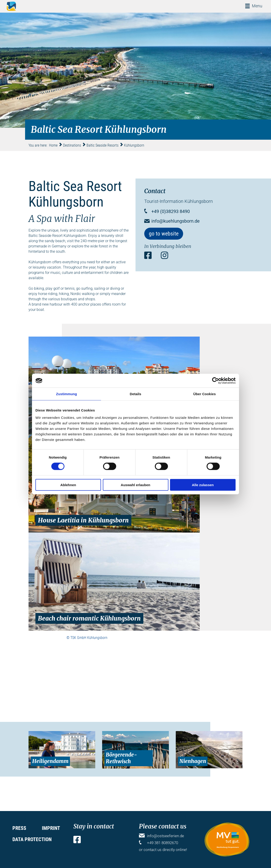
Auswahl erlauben (135, 485)
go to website (164, 234)
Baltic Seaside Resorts (102, 145)
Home (53, 145)
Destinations (72, 145)
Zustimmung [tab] (67, 394)
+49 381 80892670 (163, 843)
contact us (153, 850)
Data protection (32, 839)
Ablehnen (68, 485)
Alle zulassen (203, 485)
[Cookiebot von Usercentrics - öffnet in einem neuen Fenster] (215, 381)
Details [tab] (135, 394)
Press (19, 828)
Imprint (51, 828)
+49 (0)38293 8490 (171, 211)
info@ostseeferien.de (166, 836)
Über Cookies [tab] (205, 394)
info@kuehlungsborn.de (176, 221)
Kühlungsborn (134, 145)
